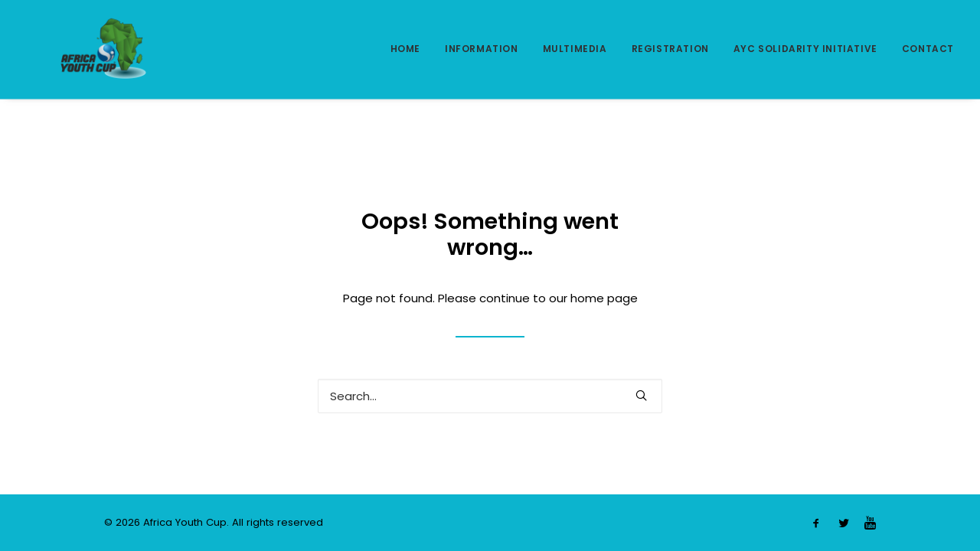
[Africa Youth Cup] (80, 49)
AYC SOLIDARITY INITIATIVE (805, 49)
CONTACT (928, 49)
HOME (405, 49)
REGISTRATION (670, 49)
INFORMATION (482, 49)
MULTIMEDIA (575, 49)
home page (604, 298)
